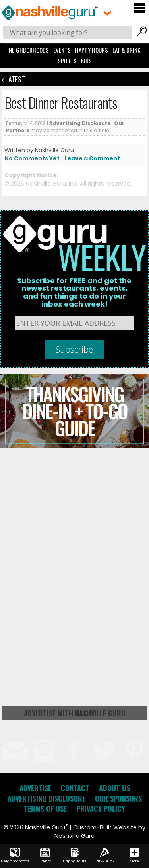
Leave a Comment (92, 158)
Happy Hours (92, 50)
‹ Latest (13, 79)
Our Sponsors (118, 798)
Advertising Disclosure (80, 123)
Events (62, 50)
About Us (114, 788)
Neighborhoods (29, 50)
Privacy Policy (101, 809)
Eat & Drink (126, 50)
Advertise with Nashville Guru (75, 713)
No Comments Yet (32, 158)
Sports (67, 61)
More (134, 856)
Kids (86, 61)
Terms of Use (45, 809)
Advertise (35, 788)
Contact (75, 788)
